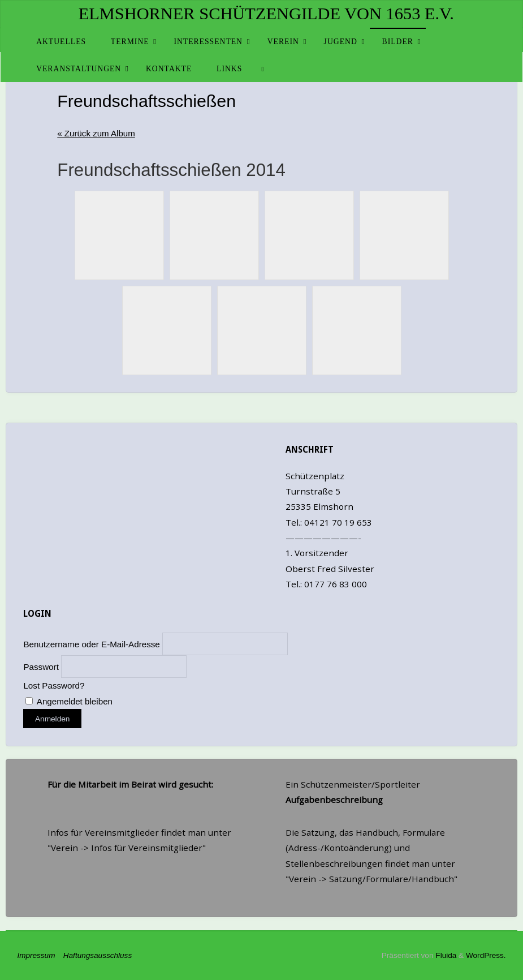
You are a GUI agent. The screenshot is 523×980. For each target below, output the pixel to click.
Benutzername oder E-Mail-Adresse (91, 644)
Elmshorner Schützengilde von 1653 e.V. (266, 14)
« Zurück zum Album (96, 133)
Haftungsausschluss (95, 955)
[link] (263, 68)
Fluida (445, 955)
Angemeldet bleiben (69, 701)
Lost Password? (54, 685)
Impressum (37, 955)
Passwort (41, 667)
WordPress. (485, 955)
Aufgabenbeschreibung (334, 800)
